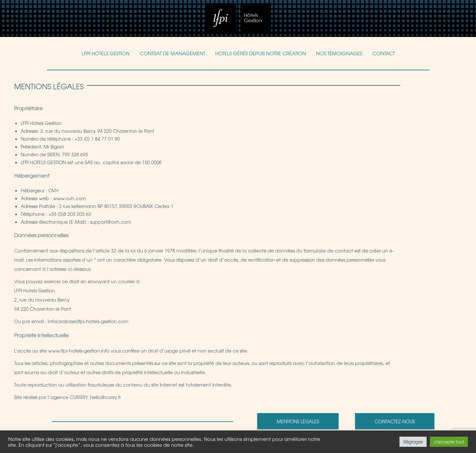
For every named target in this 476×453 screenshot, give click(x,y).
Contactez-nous (395, 421)
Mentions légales (298, 421)
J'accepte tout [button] (449, 442)
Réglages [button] (413, 442)
